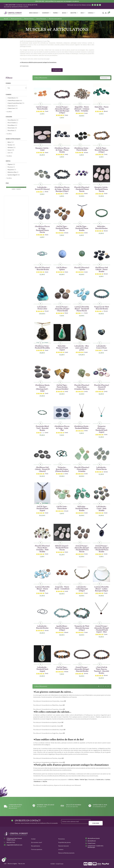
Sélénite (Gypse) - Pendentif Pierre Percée (62, 547)
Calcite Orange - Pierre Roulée (42, 107)
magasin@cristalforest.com (14, 845)
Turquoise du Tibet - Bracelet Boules (101, 307)
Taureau (11, 145)
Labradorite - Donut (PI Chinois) (42, 188)
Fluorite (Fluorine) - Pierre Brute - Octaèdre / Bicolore (82, 387)
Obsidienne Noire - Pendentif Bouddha (42, 347)
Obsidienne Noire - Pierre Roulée (82, 149)
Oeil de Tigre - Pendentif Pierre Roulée (82, 228)
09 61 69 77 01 (11, 842)
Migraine (11, 164)
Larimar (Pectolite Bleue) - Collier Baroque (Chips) (101, 588)
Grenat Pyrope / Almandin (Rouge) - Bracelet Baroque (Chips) (62, 109)
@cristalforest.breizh (94, 838)
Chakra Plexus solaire (15, 101)
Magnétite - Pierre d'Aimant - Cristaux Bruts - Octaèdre (82, 108)
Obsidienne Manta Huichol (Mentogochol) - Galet (42, 388)
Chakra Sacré (13, 106)
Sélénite (71, 780)
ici (62, 722)
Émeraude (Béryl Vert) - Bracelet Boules (42, 428)
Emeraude (92, 780)
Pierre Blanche (13, 120)
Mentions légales (12, 864)
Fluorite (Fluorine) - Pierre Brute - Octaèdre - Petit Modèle (42, 548)
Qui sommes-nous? (37, 842)
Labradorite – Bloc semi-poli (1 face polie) (82, 347)
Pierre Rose (12, 130)
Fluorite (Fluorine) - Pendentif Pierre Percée (82, 189)
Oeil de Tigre (84, 780)
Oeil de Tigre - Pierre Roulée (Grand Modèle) (62, 387)
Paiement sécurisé (63, 846)
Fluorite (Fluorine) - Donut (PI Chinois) (102, 387)
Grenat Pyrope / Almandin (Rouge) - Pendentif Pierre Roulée (102, 548)
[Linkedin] (97, 5)
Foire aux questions (37, 849)
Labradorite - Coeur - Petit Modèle (102, 508)
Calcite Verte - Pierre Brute (62, 507)
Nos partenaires (36, 846)
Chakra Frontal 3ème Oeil (16, 103)
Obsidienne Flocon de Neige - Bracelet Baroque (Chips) (62, 189)
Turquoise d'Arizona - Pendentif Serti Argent (101, 429)
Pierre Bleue (12, 125)
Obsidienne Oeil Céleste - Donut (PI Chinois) (42, 469)
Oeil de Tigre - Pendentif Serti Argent (42, 508)
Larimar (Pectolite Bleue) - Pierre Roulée (42, 588)
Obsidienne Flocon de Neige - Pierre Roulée (62, 150)
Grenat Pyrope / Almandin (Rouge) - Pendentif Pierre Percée (82, 548)
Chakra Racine (13, 98)
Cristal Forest (91, 843)
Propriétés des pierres (64, 842)
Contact (33, 839)
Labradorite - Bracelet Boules (42, 627)
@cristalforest (92, 841)
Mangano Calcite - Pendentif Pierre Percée (101, 189)
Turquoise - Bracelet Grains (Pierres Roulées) (62, 469)
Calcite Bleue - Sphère (62, 268)
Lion (10, 153)
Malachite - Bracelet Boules (101, 227)
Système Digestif (14, 175)
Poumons (11, 167)
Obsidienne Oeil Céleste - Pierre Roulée (102, 269)
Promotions (62, 839)
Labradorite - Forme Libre (42, 307)
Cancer (11, 150)
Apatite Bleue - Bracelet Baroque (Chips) (62, 628)
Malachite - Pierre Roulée (102, 107)
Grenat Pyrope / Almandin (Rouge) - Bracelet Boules (82, 669)
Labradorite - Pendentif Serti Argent (42, 669)
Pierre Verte (12, 128)
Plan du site (22, 864)
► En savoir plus (24, 66)
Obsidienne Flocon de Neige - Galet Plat (62, 428)
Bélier (11, 142)
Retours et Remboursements (66, 853)
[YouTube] (100, 5)
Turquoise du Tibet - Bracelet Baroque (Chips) (82, 628)
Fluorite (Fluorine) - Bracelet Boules (42, 268)
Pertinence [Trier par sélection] (106, 78)
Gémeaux (12, 147)
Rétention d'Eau (13, 172)
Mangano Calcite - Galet (42, 149)
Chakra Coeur (13, 108)
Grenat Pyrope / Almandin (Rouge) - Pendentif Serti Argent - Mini (102, 629)
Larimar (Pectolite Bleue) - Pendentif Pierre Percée (82, 308)
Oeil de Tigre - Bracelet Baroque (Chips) (101, 150)
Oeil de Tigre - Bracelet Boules (62, 668)
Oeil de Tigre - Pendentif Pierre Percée (62, 228)
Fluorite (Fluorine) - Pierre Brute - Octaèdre (82, 469)
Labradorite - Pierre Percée (102, 468)
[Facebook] (93, 5)
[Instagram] (95, 5)
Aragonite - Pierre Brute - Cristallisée (62, 587)
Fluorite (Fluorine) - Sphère (82, 268)
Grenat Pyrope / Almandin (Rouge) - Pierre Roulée (62, 308)
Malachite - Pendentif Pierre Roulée (82, 508)
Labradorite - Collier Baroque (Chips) (82, 588)
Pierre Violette (13, 123)
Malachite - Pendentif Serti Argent (62, 347)
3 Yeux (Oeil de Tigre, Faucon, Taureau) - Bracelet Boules (101, 670)
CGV (5, 864)
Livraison (61, 849)
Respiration (12, 170)
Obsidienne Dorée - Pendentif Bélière (82, 427)
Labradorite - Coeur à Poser (101, 347)
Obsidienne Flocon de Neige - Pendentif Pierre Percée (42, 229)
